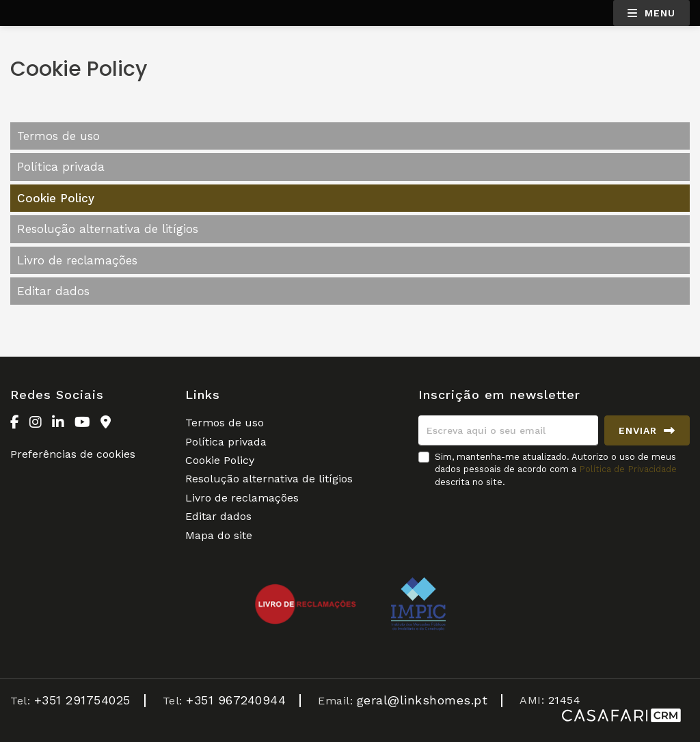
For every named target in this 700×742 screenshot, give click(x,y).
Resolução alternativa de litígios (108, 229)
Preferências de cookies (73, 454)
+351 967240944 (236, 700)
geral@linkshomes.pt (422, 700)
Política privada (61, 167)
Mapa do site (219, 535)
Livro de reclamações (77, 260)
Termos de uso (58, 136)
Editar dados (53, 291)
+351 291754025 (82, 700)
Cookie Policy (56, 198)
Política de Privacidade (628, 469)
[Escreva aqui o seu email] (508, 430)
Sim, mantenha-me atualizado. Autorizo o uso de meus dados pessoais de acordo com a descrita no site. (556, 469)
